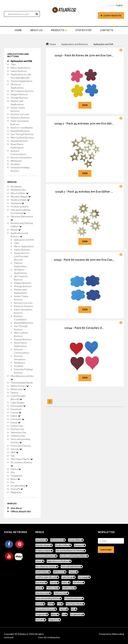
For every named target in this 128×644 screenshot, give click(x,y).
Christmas (17, 419)
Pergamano (17, 476)
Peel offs (17, 489)
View (85, 105)
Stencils (16, 449)
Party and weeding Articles (20, 441)
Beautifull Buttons (20, 131)
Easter (15, 422)
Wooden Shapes (21, 196)
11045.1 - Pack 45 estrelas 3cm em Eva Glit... (84, 124)
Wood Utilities (20, 193)
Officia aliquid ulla (21, 511)
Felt (13, 456)
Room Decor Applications (17, 146)
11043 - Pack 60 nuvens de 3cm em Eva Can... (84, 260)
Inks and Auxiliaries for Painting (21, 211)
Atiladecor (23, 634)
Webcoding (118, 634)
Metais (16, 230)
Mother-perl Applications (17, 103)
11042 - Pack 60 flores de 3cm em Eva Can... (84, 55)
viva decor (16, 508)
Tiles (13, 64)
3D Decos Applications (17, 86)
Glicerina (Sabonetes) (22, 218)
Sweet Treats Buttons (18, 109)
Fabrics (16, 469)
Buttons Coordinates (22, 128)
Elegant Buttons (19, 94)
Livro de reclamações (49, 637)
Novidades (16, 187)
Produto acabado (20, 206)
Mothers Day (17, 429)
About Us (36, 30)
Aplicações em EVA (21, 61)
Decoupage (18, 406)
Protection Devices (21, 446)
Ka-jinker (15, 164)
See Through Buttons (22, 134)
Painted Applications (21, 81)
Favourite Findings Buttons (20, 169)
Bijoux (15, 479)
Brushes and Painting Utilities (22, 225)
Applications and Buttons (19, 235)
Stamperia (17, 203)
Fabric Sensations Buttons (20, 123)
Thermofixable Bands (22, 383)
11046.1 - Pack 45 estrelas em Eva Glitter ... (84, 192)
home (18, 30)
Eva (12, 482)
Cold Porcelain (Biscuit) (18, 398)
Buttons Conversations (18, 152)
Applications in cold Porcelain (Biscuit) (21, 76)
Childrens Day (18, 436)
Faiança (14, 393)
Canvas (16, 412)
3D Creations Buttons (22, 91)
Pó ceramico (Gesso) (21, 464)
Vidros (15, 416)
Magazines (16, 492)
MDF (14, 452)
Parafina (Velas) (20, 200)
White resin (18, 389)
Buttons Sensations (21, 157)
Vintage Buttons (19, 98)
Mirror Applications (21, 68)
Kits (13, 472)
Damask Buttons (19, 141)
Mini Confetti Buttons (22, 137)
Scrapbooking (19, 486)
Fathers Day (17, 426)
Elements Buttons (20, 118)
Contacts (107, 30)
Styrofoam (16, 409)
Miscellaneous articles (22, 377)
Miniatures (16, 161)
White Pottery (20, 386)
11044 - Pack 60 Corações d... (84, 328)
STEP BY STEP (83, 30)
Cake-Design (17, 402)
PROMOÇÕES (18, 190)
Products (59, 30)
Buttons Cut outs (20, 114)
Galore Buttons (19, 71)
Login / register (111, 16)
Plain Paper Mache (22, 459)
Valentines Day (18, 432)
